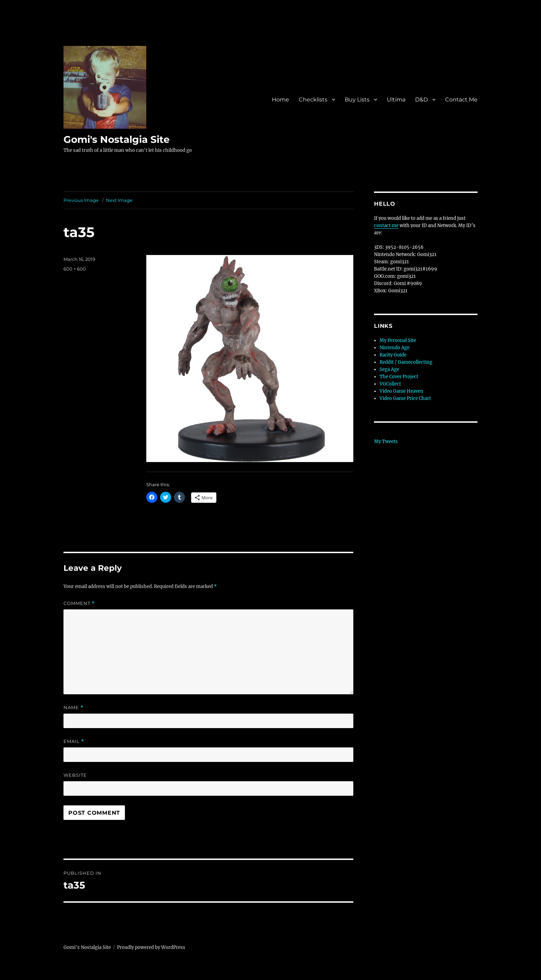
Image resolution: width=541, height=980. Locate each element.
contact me (386, 226)
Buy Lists (357, 100)
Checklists (313, 100)
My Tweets (386, 442)
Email (74, 741)
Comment (79, 603)
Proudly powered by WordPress (151, 947)
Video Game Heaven (401, 391)
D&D (421, 100)
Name (73, 708)
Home (281, 100)
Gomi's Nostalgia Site (117, 139)
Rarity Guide (393, 355)
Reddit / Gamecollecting (406, 362)
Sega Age (389, 369)
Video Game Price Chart (405, 398)
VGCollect (390, 384)
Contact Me (461, 100)
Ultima (396, 100)
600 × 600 (75, 269)
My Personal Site (398, 340)
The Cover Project (399, 377)
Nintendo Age (395, 348)
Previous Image (81, 200)
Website (75, 775)
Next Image (119, 200)
